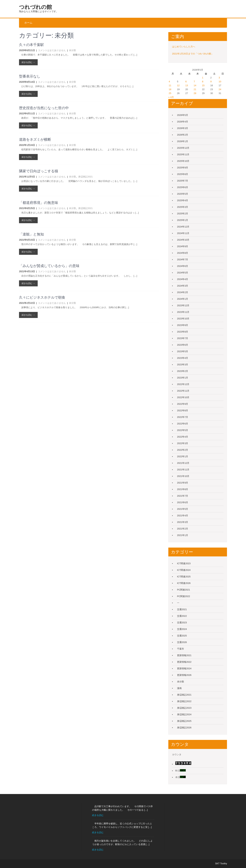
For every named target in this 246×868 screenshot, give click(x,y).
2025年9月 (183, 168)
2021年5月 (183, 509)
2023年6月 (183, 345)
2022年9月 (183, 404)
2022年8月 (183, 410)
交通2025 (182, 636)
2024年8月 (183, 253)
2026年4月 (183, 122)
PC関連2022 (184, 596)
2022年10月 (183, 397)
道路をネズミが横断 (35, 139)
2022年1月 (183, 456)
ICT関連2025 (184, 577)
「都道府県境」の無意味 (39, 203)
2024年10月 (183, 240)
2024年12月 (183, 227)
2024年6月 (183, 266)
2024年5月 (183, 273)
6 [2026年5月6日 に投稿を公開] (186, 82)
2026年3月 (183, 128)
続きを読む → (28, 62)
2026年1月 (183, 141)
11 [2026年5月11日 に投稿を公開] (170, 85)
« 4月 (171, 97)
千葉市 (181, 649)
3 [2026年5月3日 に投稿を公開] (219, 78)
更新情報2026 (184, 675)
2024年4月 (183, 279)
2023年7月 (183, 338)
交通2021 (182, 609)
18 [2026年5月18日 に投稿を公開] (170, 89)
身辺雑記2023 (184, 708)
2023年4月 (183, 358)
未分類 (72, 50)
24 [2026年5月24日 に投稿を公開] (220, 89)
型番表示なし (30, 76)
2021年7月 (183, 496)
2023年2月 (183, 371)
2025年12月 (183, 148)
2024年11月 (183, 233)
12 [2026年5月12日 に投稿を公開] (178, 85)
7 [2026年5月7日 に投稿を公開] (194, 82)
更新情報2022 (184, 662)
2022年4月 (183, 437)
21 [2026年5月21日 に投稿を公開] (195, 89)
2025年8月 (183, 174)
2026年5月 (183, 115)
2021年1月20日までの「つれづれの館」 (193, 54)
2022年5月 (183, 430)
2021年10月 (183, 476)
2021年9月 (183, 483)
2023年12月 (183, 305)
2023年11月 (183, 312)
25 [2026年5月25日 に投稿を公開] (170, 93)
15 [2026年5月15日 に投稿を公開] (203, 85)
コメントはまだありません (52, 50)
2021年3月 (183, 522)
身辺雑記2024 (184, 714)
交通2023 (182, 623)
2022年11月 (183, 391)
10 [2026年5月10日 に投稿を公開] (220, 82)
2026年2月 (183, 135)
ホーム (28, 23)
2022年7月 (183, 417)
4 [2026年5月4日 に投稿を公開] (169, 82)
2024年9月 (183, 246)
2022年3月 (183, 443)
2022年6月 (183, 424)
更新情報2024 (184, 668)
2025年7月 (183, 181)
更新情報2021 (184, 655)
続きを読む (98, 815)
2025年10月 (183, 161)
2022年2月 (183, 450)
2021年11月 (183, 470)
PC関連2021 (184, 590)
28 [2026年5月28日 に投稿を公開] (195, 93)
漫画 (179, 688)
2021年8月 (183, 489)
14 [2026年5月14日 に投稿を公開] (195, 85)
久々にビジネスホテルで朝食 (42, 297)
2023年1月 (183, 378)
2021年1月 (183, 535)
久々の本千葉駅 (31, 45)
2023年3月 (183, 365)
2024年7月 (183, 259)
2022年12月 (183, 384)
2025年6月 (183, 187)
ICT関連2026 (184, 583)
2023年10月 (183, 319)
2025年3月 (183, 207)
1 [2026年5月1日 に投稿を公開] (203, 78)
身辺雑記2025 (184, 721)
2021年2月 (183, 529)
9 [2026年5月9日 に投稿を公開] (211, 82)
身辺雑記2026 (184, 728)
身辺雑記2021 (85, 177)
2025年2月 (183, 214)
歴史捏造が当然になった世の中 (44, 108)
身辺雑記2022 (184, 701)
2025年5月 (183, 194)
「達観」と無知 (31, 234)
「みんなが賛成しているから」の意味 (49, 266)
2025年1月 (183, 220)
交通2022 (182, 616)
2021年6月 (183, 502)
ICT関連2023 (184, 563)
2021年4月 (183, 516)
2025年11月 (183, 154)
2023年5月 (183, 351)
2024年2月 (183, 292)
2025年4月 (183, 200)
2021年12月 (183, 463)
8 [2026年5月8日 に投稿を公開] (203, 82)
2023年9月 (183, 325)
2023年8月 (183, 332)
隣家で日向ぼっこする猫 (39, 171)
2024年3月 (183, 286)
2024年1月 (183, 299)
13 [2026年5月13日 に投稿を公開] (187, 85)
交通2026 (182, 642)
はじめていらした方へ (184, 47)
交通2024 (182, 629)
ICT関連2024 (184, 570)
